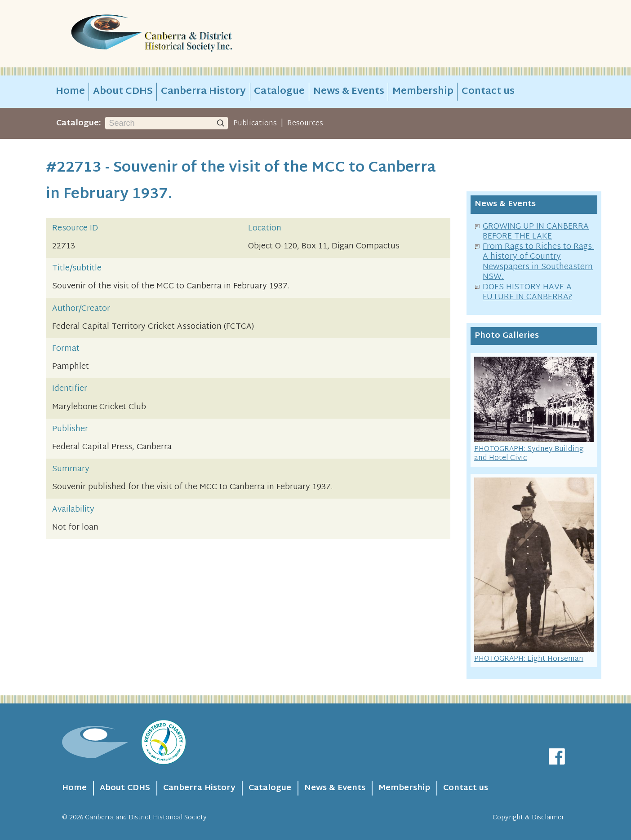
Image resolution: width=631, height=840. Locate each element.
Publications (255, 124)
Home (70, 92)
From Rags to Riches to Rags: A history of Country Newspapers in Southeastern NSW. (538, 262)
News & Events (349, 92)
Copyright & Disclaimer (528, 818)
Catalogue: (79, 123)
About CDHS (123, 92)
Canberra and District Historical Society (146, 818)
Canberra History (203, 92)
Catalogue (279, 92)
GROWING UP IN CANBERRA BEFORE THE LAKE (536, 232)
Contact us (488, 92)
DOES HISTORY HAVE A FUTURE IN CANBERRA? (527, 292)
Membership (423, 92)
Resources (305, 124)
